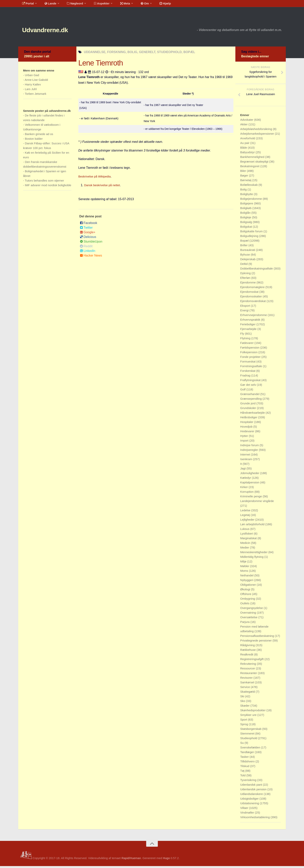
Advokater (247, 122)
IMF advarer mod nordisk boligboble (48, 187)
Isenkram (247, 461)
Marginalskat (249, 540)
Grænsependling (251, 401)
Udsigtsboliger (250, 800)
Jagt (243, 470)
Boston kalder (34, 141)
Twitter (86, 229)
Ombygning (248, 601)
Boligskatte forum (252, 233)
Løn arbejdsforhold (253, 526)
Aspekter (96, 5)
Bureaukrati (248, 252)
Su (242, 745)
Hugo (166, 860)
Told (243, 777)
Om (136, 5)
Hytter (244, 438)
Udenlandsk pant (252, 787)
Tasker (245, 759)
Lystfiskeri (247, 535)
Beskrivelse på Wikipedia (96, 178)
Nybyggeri (247, 582)
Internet (246, 456)
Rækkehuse (248, 652)
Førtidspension (250, 349)
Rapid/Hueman (131, 860)
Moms (245, 573)
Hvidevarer (248, 433)
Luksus (245, 531)
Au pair (245, 145)
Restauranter (249, 675)
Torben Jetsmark (36, 96)
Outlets (245, 605)
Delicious (88, 239)
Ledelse (246, 512)
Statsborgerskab (251, 731)
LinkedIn (88, 253)
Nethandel (247, 577)
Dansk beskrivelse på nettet (103, 187)
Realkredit (247, 656)
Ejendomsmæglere (253, 289)
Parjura (245, 624)
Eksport (246, 308)
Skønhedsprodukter (253, 712)
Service (245, 689)
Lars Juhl (31, 91)
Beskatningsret (250, 168)
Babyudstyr (248, 154)
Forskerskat (248, 373)
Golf (243, 391)
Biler (244, 173)
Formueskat (248, 363)
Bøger (245, 177)
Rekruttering (249, 666)
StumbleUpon (91, 243)
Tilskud (245, 768)
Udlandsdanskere (252, 796)
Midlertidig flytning (252, 559)
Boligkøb (246, 210)
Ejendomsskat (250, 294)
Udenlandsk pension (254, 791)
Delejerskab (248, 261)
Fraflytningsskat (251, 382)
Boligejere (247, 205)
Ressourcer (248, 670)
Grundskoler (249, 410)
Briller (244, 247)
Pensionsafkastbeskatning (257, 638)
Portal (27, 5)
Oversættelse (249, 619)
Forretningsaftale (252, 368)
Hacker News (91, 257)
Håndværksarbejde (253, 415)
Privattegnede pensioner (256, 642)
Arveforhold (248, 140)
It (241, 466)
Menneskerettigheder (254, 554)
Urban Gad (32, 77)
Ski (243, 698)
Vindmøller (248, 814)
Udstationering (250, 805)
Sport (244, 721)
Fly (243, 335)
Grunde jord (248, 405)
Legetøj (245, 517)
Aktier (244, 126)
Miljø (244, 563)
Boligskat (247, 229)
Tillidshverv (248, 763)
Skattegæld (248, 694)
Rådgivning (248, 647)
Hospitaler (247, 424)
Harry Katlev (33, 86)
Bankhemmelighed (253, 159)
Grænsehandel (250, 396)
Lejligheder (248, 521)
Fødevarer (247, 345)
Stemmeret (248, 735)
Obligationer (248, 587)
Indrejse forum (250, 447)
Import (245, 442)
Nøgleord (71, 5)
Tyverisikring (249, 782)
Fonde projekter (251, 359)
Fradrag (246, 377)
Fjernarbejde (249, 331)
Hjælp (155, 5)
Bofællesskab (249, 187)
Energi (245, 312)
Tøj (243, 773)
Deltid (244, 266)
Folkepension (249, 354)
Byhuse (245, 256)
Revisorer (247, 680)
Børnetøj (246, 182)
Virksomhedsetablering (255, 819)
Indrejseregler (250, 452)
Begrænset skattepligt (255, 163)
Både (244, 149)
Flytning (246, 340)
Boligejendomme (251, 201)
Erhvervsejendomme (254, 317)
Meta (118, 5)
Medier (245, 549)
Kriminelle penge (251, 498)
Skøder (245, 707)
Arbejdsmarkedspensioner (257, 136)
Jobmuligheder (250, 475)
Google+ (88, 234)
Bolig (244, 191)
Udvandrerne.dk (52, 31)
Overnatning (249, 614)
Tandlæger (247, 754)
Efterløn (246, 280)
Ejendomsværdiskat (253, 303)
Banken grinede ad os (39, 136)
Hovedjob (247, 428)
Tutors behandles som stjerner (44, 182)
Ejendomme (248, 284)
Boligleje (246, 219)
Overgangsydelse (252, 610)
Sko (243, 703)
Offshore (246, 596)
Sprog (244, 726)
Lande (48, 5)
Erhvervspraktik (251, 322)
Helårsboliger (249, 419)
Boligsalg (247, 224)
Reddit (86, 248)
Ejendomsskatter (251, 298)
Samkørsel (248, 684)
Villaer (245, 810)
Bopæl (245, 242)
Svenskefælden (251, 749)
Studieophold (249, 740)
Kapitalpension (250, 484)
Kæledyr (246, 480)
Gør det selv (249, 387)
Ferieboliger (248, 326)
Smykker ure (249, 717)
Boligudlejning (250, 238)
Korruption (247, 494)
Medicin (246, 545)
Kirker (244, 489)
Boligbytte (247, 196)
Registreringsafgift (252, 661)
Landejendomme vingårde (257, 503)
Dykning (246, 275)
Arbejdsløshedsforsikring (256, 131)
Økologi (246, 591)
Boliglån (246, 215)
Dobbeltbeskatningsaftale (257, 270)
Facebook (89, 225)
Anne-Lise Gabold (36, 82)
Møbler (245, 568)
